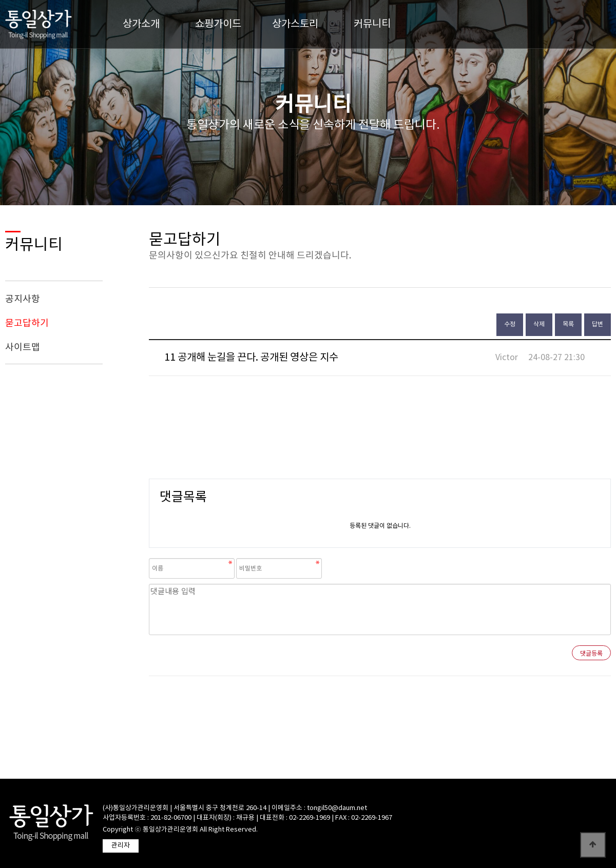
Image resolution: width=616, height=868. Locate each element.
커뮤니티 (372, 24)
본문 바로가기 (0, 0)
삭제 (539, 324)
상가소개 (141, 24)
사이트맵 (23, 348)
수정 (510, 324)
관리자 (121, 846)
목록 (568, 324)
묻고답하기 (27, 323)
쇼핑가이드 (218, 24)
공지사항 (23, 299)
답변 (598, 324)
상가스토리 (295, 24)
